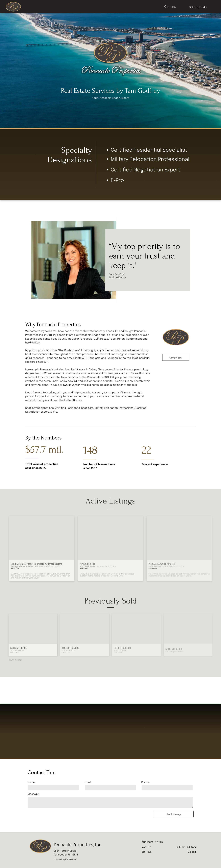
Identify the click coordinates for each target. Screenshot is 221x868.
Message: (34, 794)
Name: (32, 782)
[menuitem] (170, 7)
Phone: (146, 782)
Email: (88, 782)
